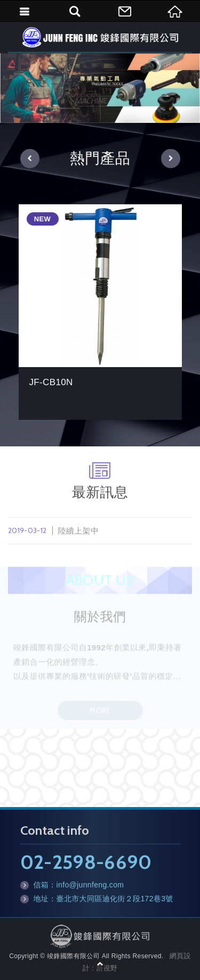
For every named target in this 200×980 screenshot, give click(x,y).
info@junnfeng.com (90, 885)
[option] (100, 88)
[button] (30, 159)
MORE (100, 714)
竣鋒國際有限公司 (100, 37)
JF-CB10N (100, 312)
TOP (100, 964)
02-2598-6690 (86, 862)
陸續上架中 (100, 534)
